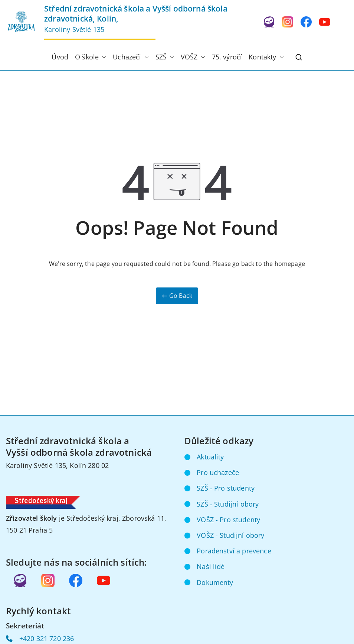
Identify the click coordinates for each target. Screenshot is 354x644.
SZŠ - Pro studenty (226, 488)
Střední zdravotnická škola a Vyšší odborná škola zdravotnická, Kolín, (136, 14)
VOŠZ (193, 57)
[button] (102, 57)
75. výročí (227, 57)
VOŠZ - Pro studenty (228, 520)
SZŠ (165, 57)
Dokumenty (215, 582)
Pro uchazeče (218, 472)
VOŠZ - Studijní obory (230, 535)
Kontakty (266, 57)
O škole (91, 57)
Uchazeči (131, 57)
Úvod (60, 57)
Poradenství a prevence (234, 551)
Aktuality (210, 457)
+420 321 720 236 (47, 638)
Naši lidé (211, 566)
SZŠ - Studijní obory (228, 504)
